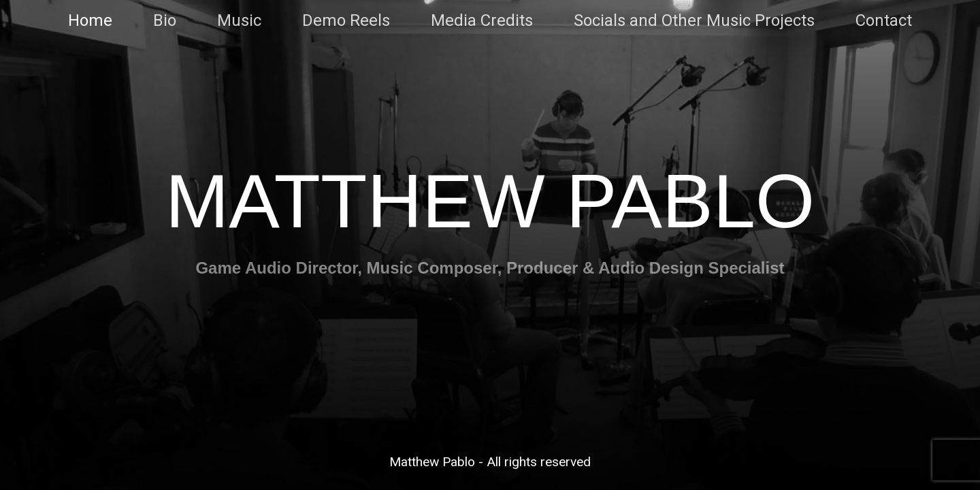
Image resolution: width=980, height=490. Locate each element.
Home (90, 20)
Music (239, 20)
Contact (884, 20)
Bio (165, 20)
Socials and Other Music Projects (694, 20)
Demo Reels (346, 20)
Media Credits (482, 20)
